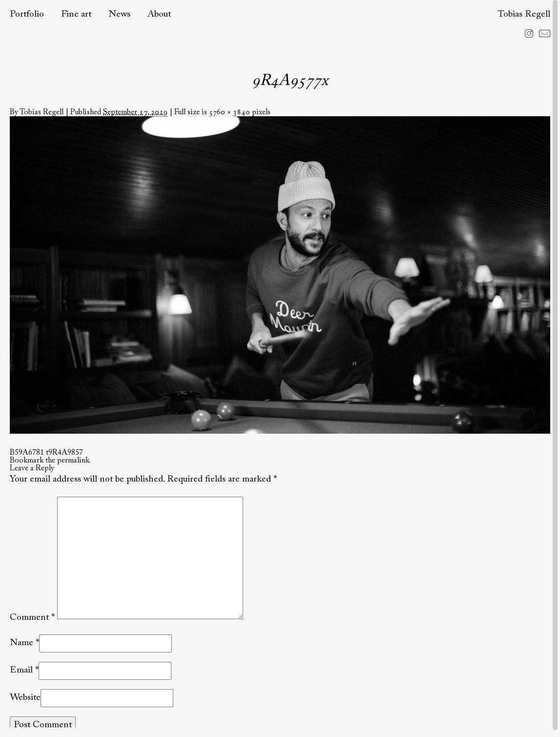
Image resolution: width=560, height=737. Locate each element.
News (119, 14)
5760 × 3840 (229, 112)
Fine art (76, 14)
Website (25, 698)
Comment (32, 617)
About (159, 14)
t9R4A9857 (64, 453)
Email (21, 670)
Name (21, 643)
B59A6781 (27, 453)
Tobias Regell (524, 14)
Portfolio (27, 14)
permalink (73, 461)
